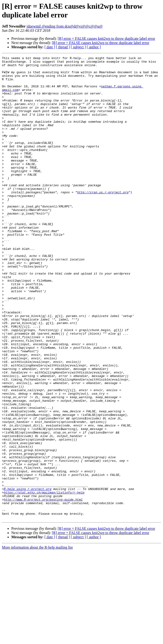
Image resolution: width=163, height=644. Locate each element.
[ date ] (50, 47)
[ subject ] (78, 47)
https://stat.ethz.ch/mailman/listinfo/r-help (44, 580)
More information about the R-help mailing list (37, 640)
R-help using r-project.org (28, 576)
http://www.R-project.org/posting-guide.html (43, 588)
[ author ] (94, 47)
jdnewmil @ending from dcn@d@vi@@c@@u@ (65, 26)
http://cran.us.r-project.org (103, 220)
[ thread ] (63, 47)
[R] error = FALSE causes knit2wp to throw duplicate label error (106, 38)
